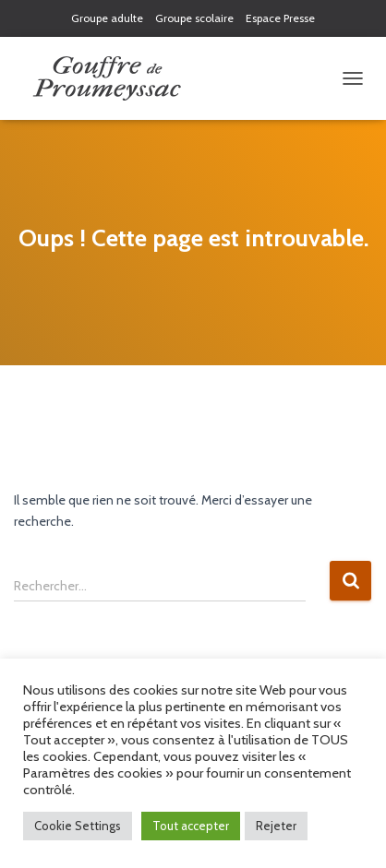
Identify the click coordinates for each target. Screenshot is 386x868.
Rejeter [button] (276, 826)
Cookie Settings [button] (78, 826)
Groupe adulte (107, 18)
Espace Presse (280, 18)
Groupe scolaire (194, 18)
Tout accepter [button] (191, 826)
